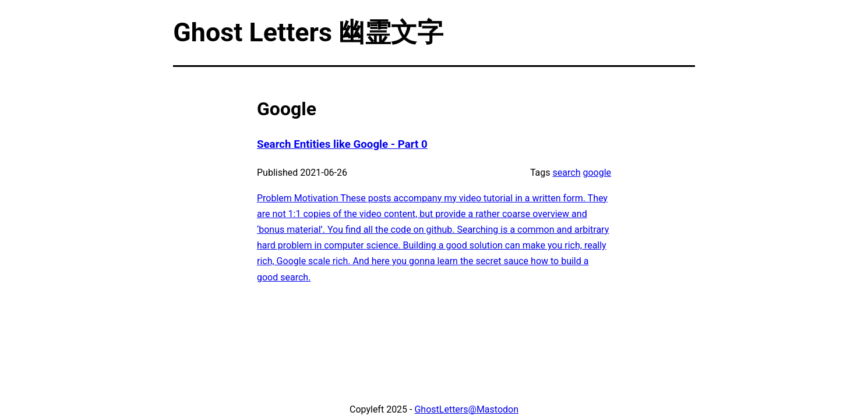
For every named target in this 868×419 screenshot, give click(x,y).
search (567, 173)
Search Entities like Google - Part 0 (342, 144)
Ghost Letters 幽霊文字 (308, 32)
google (597, 173)
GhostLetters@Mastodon (466, 409)
